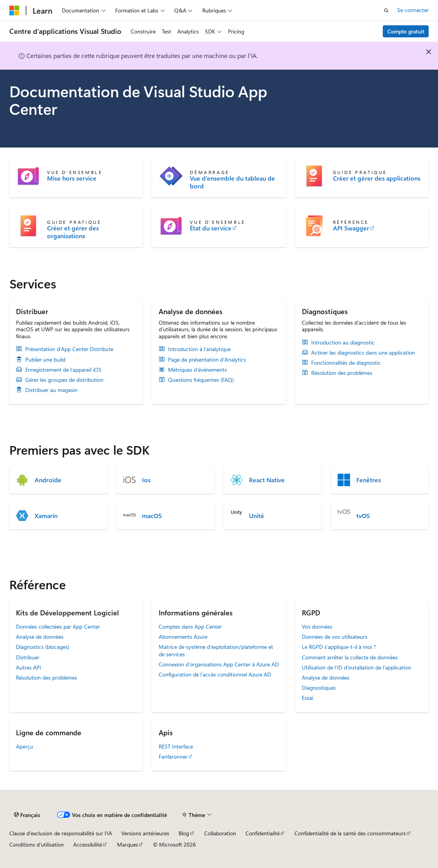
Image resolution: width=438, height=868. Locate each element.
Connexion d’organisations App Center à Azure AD (219, 664)
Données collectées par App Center (58, 626)
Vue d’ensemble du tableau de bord (232, 182)
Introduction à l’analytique (199, 349)
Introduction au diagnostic (343, 343)
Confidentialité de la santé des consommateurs (350, 833)
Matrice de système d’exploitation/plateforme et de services (216, 650)
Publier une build (45, 360)
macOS (152, 516)
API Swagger (351, 228)
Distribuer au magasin (51, 390)
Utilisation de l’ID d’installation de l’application (357, 667)
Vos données (317, 626)
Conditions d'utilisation (37, 844)
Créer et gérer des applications (377, 178)
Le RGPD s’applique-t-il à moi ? (339, 647)
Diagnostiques (319, 688)
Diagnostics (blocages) (43, 647)
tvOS (363, 516)
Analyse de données (40, 637)
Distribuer (28, 657)
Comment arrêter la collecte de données (350, 657)
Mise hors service (72, 178)
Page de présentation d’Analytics (207, 360)
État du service (211, 228)
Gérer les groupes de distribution (64, 380)
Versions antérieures (145, 833)
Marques (128, 844)
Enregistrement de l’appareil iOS (63, 370)
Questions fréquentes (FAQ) (201, 380)
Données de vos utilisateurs (335, 637)
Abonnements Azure (183, 637)
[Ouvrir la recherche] (386, 11)
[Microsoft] (14, 11)
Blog (184, 833)
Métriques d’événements (197, 370)
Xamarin (46, 516)
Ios (146, 480)
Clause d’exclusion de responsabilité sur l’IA (61, 833)
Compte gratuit (406, 31)
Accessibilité (88, 844)
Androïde (48, 480)
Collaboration (220, 833)
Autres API (29, 667)
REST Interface (176, 746)
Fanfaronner (173, 756)
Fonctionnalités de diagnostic (346, 363)
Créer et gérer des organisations (73, 232)
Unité (257, 516)
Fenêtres (369, 480)
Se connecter (413, 10)
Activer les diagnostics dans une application (363, 353)
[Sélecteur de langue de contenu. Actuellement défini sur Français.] (27, 815)
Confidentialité (263, 833)
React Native (267, 480)
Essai (307, 698)
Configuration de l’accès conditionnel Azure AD (215, 674)
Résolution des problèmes (342, 373)
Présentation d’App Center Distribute (69, 349)
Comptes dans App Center (190, 626)
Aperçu (25, 746)
